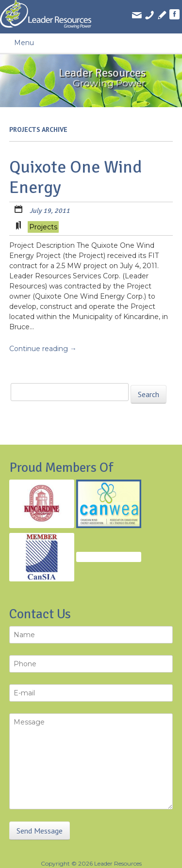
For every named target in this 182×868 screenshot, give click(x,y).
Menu (24, 43)
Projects (43, 227)
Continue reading (43, 349)
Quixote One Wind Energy (76, 177)
